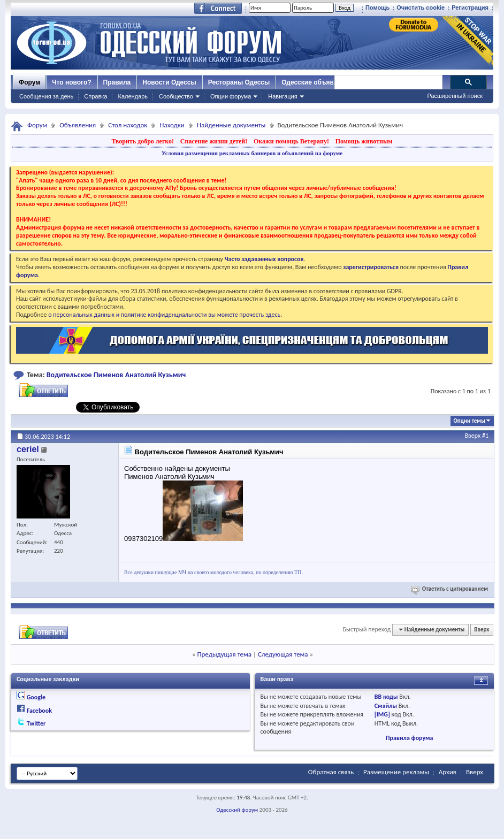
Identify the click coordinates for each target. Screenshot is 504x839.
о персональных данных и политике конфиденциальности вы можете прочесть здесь (164, 315)
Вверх (473, 436)
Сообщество (176, 96)
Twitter (36, 723)
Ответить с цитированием (450, 589)
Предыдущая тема (224, 654)
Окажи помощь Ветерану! (291, 141)
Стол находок (128, 125)
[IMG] (382, 714)
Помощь (377, 7)
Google (36, 697)
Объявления (78, 125)
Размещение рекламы (396, 772)
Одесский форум (237, 810)
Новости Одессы (169, 82)
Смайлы (386, 706)
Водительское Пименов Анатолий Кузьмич (116, 375)
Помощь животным (364, 141)
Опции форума (231, 96)
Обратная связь (331, 772)
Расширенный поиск (455, 96)
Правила (117, 82)
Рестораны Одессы (239, 82)
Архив (448, 772)
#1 (485, 436)
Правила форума (409, 738)
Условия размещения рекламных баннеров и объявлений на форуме (252, 153)
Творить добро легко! (143, 141)
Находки (172, 125)
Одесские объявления (317, 82)
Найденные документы (231, 125)
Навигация (282, 96)
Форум (29, 82)
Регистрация (470, 7)
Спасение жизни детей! (214, 141)
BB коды (386, 697)
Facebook (39, 711)
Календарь (133, 96)
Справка (96, 96)
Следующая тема (283, 654)
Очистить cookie (421, 7)
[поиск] (388, 82)
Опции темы (469, 421)
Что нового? (71, 82)
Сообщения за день (46, 96)
